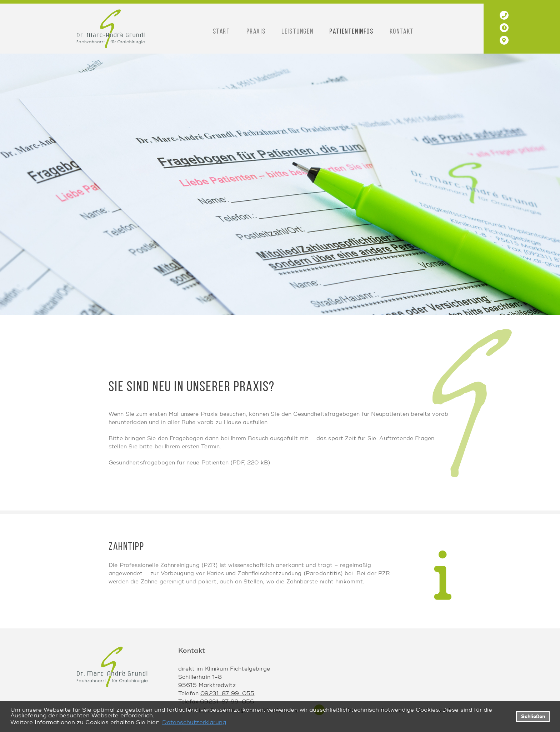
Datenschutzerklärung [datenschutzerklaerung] (194, 722)
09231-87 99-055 (227, 694)
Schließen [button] (533, 716)
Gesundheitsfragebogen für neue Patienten (169, 463)
